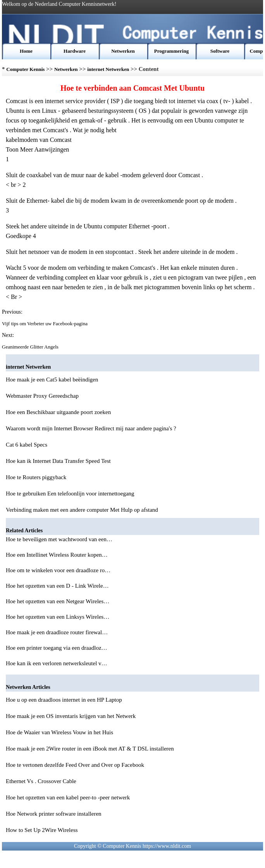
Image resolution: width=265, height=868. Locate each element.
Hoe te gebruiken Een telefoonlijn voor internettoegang (70, 494)
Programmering (171, 51)
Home (26, 51)
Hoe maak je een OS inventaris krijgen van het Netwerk (71, 716)
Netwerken (123, 51)
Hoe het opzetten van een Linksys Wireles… (58, 617)
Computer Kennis (25, 69)
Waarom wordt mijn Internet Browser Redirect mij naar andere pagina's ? (91, 428)
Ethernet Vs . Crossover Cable (41, 781)
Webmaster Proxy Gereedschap (42, 396)
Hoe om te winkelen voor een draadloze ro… (58, 570)
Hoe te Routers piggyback (36, 477)
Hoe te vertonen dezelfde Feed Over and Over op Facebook (75, 765)
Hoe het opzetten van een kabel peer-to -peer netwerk (68, 797)
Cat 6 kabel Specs (27, 445)
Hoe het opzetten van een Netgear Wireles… (58, 601)
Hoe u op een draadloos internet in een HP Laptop (64, 700)
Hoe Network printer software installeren (54, 814)
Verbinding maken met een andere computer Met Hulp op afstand (82, 510)
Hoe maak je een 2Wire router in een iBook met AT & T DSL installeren (90, 749)
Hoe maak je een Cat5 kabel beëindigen (52, 380)
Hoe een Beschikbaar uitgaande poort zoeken (58, 412)
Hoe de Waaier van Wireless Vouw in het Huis (59, 732)
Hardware (75, 51)
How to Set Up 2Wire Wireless (42, 830)
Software (220, 51)
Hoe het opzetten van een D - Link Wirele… (57, 586)
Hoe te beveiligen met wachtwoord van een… (59, 539)
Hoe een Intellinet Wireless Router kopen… (57, 555)
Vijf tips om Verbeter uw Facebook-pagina (45, 324)
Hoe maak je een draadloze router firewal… (57, 632)
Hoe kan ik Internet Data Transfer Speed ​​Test (58, 461)
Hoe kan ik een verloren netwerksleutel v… (57, 663)
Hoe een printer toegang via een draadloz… (57, 648)
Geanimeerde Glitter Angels (31, 347)
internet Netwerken (108, 69)
